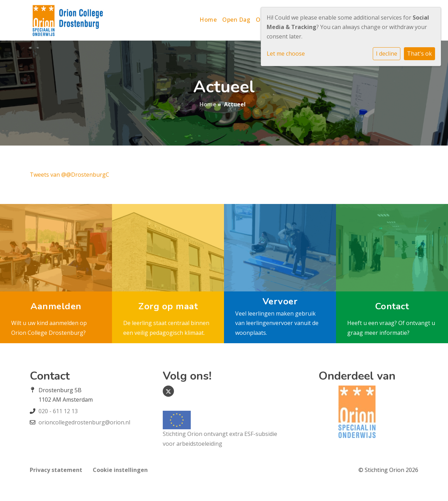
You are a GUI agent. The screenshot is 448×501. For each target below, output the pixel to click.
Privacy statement (56, 470)
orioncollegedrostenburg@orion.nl (84, 422)
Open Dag (236, 20)
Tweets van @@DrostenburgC (69, 175)
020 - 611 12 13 (58, 411)
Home (208, 20)
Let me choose (286, 54)
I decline (387, 54)
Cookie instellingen (120, 470)
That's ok (419, 54)
